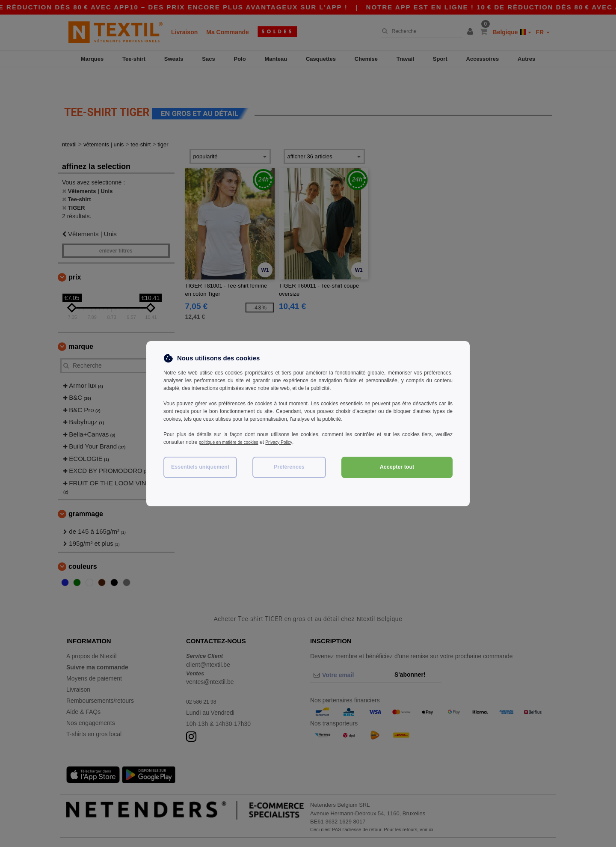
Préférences (289, 467)
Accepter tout (397, 467)
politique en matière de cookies (234, 442)
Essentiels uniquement (200, 467)
